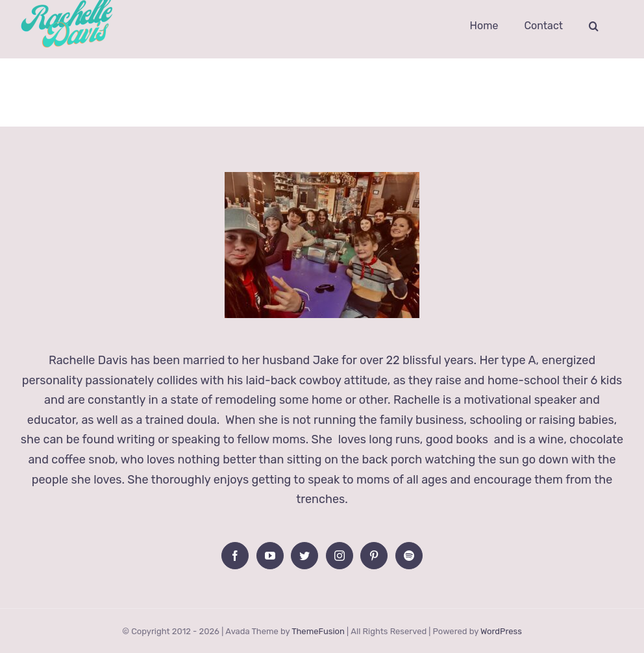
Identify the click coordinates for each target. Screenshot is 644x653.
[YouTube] (270, 556)
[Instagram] (340, 556)
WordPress (501, 631)
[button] (594, 26)
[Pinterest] (374, 556)
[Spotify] (409, 556)
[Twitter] (304, 556)
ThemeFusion (318, 631)
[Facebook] (235, 556)
